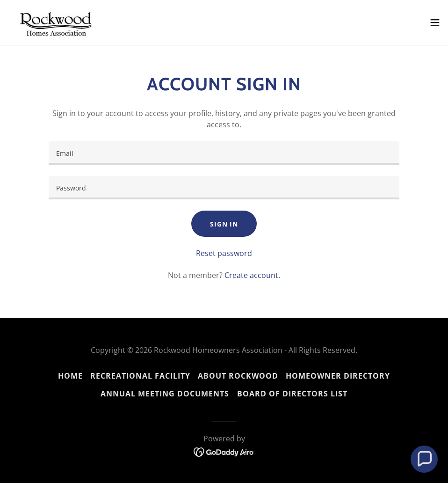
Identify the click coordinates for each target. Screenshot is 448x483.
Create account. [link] (252, 275)
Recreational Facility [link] (140, 376)
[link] (59, 22)
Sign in (224, 224)
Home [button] (70, 376)
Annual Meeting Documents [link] (165, 394)
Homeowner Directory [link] (338, 376)
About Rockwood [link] (238, 376)
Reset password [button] (224, 253)
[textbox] (224, 153)
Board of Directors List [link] (292, 394)
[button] (435, 22)
